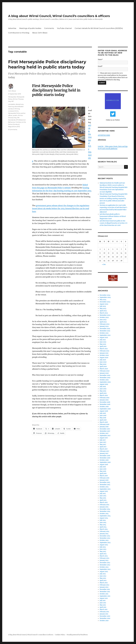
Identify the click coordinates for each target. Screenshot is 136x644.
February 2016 (104, 478)
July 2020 (103, 360)
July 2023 (103, 306)
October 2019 (104, 380)
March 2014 (104, 529)
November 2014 (105, 511)
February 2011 (104, 612)
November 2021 (105, 331)
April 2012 (103, 580)
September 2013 (105, 543)
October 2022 (104, 317)
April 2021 (103, 346)
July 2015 (103, 494)
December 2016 (105, 456)
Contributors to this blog (19, 33)
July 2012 (103, 574)
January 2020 (104, 373)
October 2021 (104, 333)
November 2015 (105, 485)
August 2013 (104, 545)
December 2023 (105, 302)
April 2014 (103, 527)
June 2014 (103, 523)
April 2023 (103, 311)
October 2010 (104, 621)
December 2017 (105, 429)
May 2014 (103, 525)
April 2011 (103, 607)
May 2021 (103, 344)
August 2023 (104, 304)
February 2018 (104, 424)
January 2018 (104, 427)
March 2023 (104, 313)
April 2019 (103, 393)
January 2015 (104, 507)
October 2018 (104, 407)
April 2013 (103, 554)
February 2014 (104, 531)
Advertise (12, 28)
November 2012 (105, 565)
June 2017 (103, 442)
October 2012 (104, 567)
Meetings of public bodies (30, 28)
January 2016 (104, 480)
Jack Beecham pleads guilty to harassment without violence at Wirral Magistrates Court (113, 216)
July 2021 (103, 340)
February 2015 (104, 505)
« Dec (104, 264)
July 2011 (103, 601)
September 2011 (105, 596)
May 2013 (103, 551)
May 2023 (103, 309)
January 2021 (104, 353)
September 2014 (105, 516)
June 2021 (103, 342)
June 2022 (103, 320)
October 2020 (104, 355)
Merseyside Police (14, 113)
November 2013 (105, 538)
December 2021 (105, 329)
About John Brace (40, 33)
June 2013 (103, 549)
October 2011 (104, 594)
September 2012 (105, 569)
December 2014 (105, 509)
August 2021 (104, 337)
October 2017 (104, 433)
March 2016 (104, 476)
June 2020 (103, 362)
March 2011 (104, 609)
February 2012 (104, 585)
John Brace (12, 91)
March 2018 (104, 422)
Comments (49, 28)
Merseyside (12, 97)
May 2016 (103, 471)
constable (12, 104)
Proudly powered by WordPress (77, 635)
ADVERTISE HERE (104, 135)
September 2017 (105, 436)
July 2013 (103, 547)
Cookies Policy (60, 635)
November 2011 (105, 592)
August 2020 (104, 358)
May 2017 (103, 444)
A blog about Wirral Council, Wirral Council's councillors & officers (59, 16)
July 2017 (103, 440)
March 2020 (104, 369)
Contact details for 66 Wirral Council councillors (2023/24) (99, 28)
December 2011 (105, 589)
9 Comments (13, 130)
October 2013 (104, 540)
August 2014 (104, 518)
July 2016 (103, 467)
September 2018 (105, 409)
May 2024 (103, 300)
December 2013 (105, 536)
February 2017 (104, 451)
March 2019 (104, 395)
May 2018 (103, 418)
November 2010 (105, 618)
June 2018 (103, 416)
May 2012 (103, 578)
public (15, 115)
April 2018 (103, 420)
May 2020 (103, 364)
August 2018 (104, 411)
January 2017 (104, 453)
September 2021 (105, 335)
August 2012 (104, 572)
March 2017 (104, 449)
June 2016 (103, 469)
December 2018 (105, 402)
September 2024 (105, 297)
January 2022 (104, 326)
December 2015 (105, 482)
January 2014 (104, 534)
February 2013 (104, 558)
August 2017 (104, 438)
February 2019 (104, 398)
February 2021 (104, 351)
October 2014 (104, 514)
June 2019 (103, 389)
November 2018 (105, 404)
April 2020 (103, 366)
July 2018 (103, 413)
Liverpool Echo (13, 111)
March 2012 (104, 583)
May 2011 (103, 605)
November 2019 (105, 378)
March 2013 (104, 556)
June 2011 (103, 603)
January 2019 (104, 400)
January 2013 (104, 560)
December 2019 (105, 375)
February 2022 (105, 324)
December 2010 (105, 616)
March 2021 (104, 349)
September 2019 (105, 382)
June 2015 (103, 496)
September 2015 (105, 489)
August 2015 (104, 491)
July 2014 (103, 520)
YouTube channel (64, 28)
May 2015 (103, 498)
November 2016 (105, 458)
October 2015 (104, 487)
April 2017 (103, 447)
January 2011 (104, 614)
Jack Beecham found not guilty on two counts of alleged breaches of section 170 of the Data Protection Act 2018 (113, 223)
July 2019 (103, 387)
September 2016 (105, 462)
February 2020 (105, 371)
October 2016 (104, 460)
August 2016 (104, 465)
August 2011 (104, 598)
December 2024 (105, 295)
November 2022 (105, 315)
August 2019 (104, 384)
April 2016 (103, 473)
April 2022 (103, 322)
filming (17, 109)
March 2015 (104, 502)
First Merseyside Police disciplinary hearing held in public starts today (47, 64)
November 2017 (105, 431)
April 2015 (103, 500)
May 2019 (103, 391)
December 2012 (105, 563)
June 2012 (103, 576)
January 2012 (104, 587)
